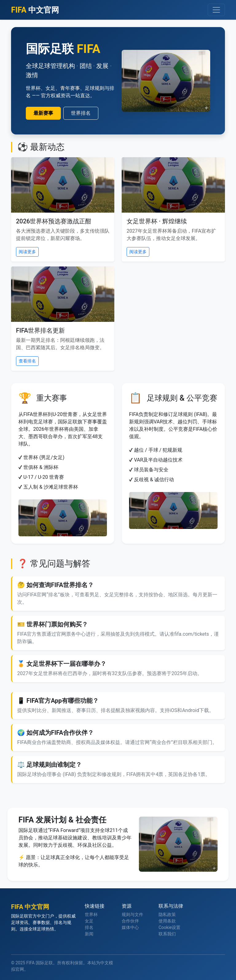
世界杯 (91, 914)
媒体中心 (130, 927)
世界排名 (81, 113)
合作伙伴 (130, 921)
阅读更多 (27, 252)
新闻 (89, 934)
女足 (89, 921)
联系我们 (167, 934)
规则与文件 (132, 914)
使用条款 (167, 921)
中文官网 (35, 10)
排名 (89, 927)
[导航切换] (216, 10)
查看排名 (27, 361)
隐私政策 (167, 914)
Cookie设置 (169, 927)
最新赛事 (43, 113)
